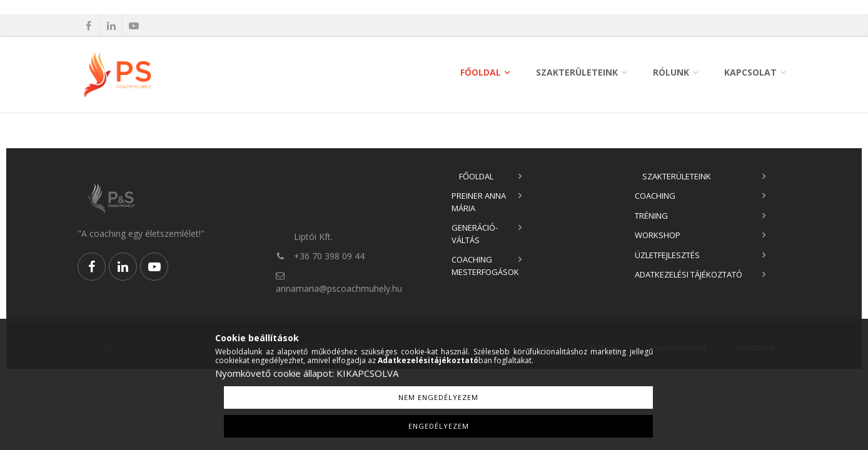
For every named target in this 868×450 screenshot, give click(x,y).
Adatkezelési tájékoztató (689, 274)
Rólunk (671, 72)
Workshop (658, 235)
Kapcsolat (750, 72)
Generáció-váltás (475, 234)
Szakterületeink (577, 72)
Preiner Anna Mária (479, 202)
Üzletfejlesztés (667, 255)
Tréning (651, 216)
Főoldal (481, 72)
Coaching (655, 196)
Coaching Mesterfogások (485, 266)
